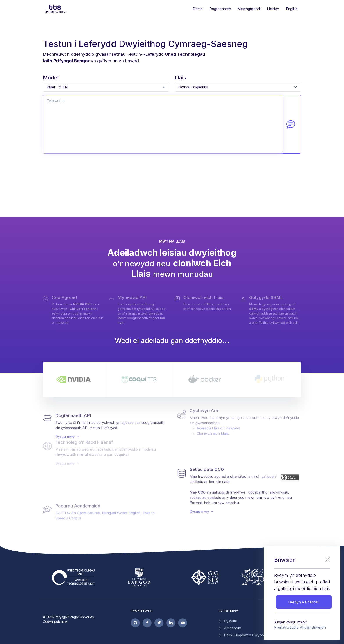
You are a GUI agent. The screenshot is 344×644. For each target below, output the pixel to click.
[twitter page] (159, 623)
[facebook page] (147, 623)
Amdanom (233, 628)
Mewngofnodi (249, 9)
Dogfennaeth (220, 9)
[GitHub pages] (135, 623)
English (292, 9)
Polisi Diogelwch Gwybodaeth (249, 635)
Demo (198, 9)
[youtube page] (183, 623)
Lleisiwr (273, 9)
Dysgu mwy (67, 421)
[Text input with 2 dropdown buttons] (163, 124)
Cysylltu (231, 621)
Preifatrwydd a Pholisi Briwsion (300, 627)
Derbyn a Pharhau (304, 602)
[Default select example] (106, 87)
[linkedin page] (171, 623)
